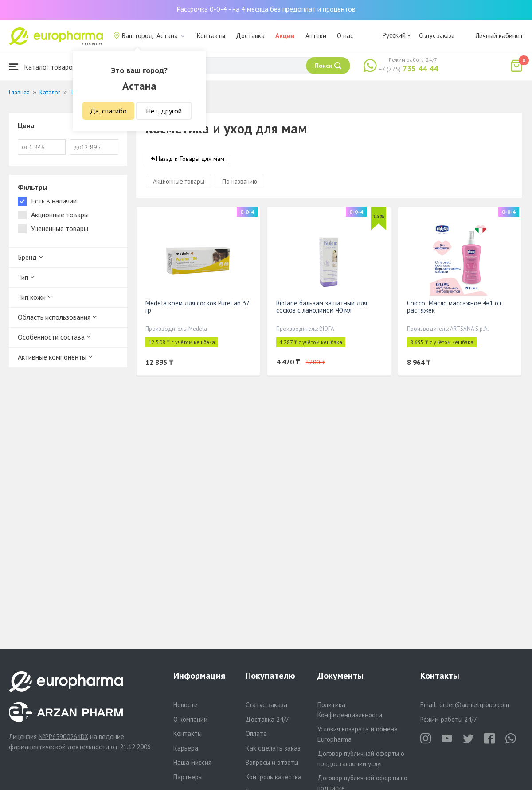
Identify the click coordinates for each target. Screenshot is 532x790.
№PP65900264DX (63, 737)
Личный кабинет (499, 36)
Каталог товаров (43, 67)
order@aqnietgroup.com (474, 705)
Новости (186, 705)
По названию (240, 182)
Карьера (186, 748)
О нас (345, 36)
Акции (285, 36)
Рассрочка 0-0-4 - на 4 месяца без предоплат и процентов (266, 9)
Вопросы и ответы (272, 762)
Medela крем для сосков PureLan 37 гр (197, 307)
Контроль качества (274, 777)
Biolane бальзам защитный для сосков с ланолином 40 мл (322, 307)
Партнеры (188, 777)
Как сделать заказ (273, 748)
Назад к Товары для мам (190, 159)
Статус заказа (437, 35)
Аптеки (316, 36)
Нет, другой (164, 111)
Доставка (250, 36)
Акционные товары (179, 182)
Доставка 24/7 (267, 719)
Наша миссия (192, 762)
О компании (190, 719)
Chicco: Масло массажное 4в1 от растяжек (454, 307)
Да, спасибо (108, 111)
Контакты (211, 36)
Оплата (256, 733)
